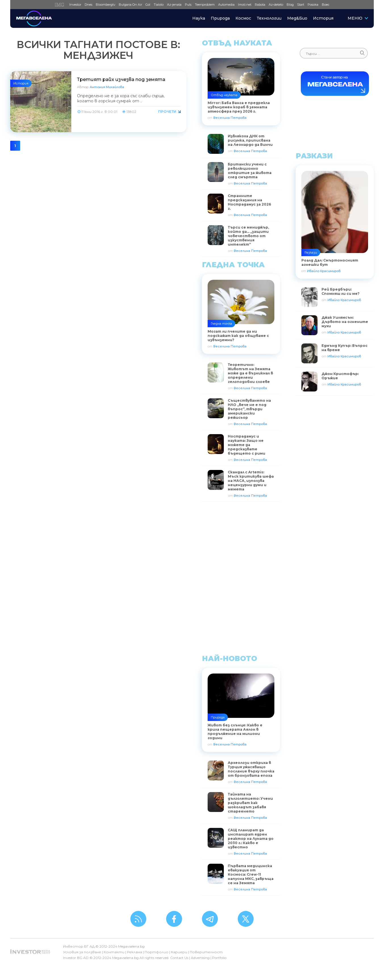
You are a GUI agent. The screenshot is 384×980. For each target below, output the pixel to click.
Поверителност (206, 952)
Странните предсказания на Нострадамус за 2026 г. (249, 202)
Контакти (114, 952)
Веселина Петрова (230, 118)
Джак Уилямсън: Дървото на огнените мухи (345, 322)
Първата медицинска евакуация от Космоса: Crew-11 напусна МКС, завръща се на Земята (251, 874)
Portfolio (219, 958)
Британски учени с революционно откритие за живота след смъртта (250, 171)
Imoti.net (245, 5)
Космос (243, 18)
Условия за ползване (82, 952)
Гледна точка (221, 324)
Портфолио (156, 952)
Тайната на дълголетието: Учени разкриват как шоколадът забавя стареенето (250, 803)
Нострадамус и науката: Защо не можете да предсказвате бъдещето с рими (247, 445)
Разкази (311, 252)
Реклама (134, 952)
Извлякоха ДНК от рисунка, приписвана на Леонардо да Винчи (250, 140)
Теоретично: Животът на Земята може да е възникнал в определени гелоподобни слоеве (250, 373)
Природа (220, 18)
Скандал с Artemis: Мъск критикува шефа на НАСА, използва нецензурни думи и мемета (251, 481)
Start (301, 5)
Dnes (88, 5)
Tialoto (159, 5)
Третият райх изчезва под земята (121, 79)
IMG (60, 5)
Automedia (226, 5)
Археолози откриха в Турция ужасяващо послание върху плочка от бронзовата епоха (251, 769)
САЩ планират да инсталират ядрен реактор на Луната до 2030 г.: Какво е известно (251, 839)
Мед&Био (297, 18)
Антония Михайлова (107, 87)
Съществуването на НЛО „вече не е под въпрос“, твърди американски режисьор (249, 409)
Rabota (260, 5)
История (323, 18)
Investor (75, 5)
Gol (148, 5)
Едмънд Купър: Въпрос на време (345, 348)
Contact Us (179, 958)
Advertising (200, 958)
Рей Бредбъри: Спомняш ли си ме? (341, 291)
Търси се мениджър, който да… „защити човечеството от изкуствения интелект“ (248, 236)
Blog (290, 5)
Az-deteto (276, 5)
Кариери (179, 952)
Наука (199, 18)
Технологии (269, 18)
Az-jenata (174, 5)
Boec (326, 5)
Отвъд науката (224, 95)
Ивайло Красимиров (324, 271)
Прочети (167, 112)
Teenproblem (205, 5)
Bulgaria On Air (130, 5)
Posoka (313, 5)
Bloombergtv (106, 5)
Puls (188, 5)
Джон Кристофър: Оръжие (340, 376)
